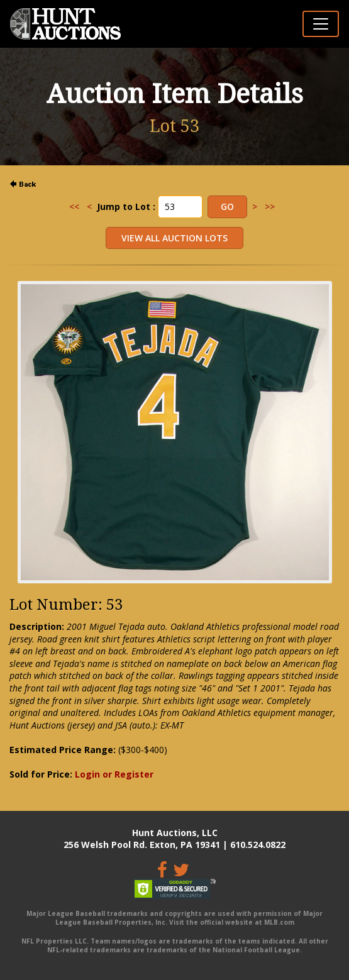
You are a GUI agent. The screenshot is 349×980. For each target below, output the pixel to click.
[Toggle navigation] (321, 24)
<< (74, 206)
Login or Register (114, 774)
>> (270, 206)
